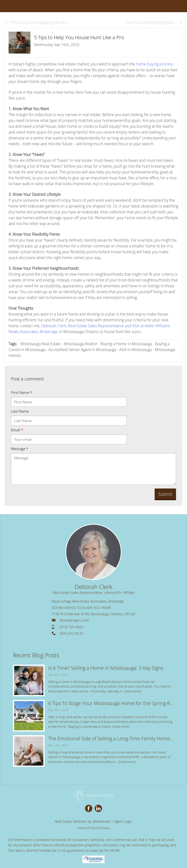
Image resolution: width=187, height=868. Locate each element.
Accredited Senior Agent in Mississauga (82, 350)
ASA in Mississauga (136, 350)
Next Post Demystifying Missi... (154, 22)
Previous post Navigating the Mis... (37, 22)
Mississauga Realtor (81, 344)
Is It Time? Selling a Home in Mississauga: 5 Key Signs (106, 668)
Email (17, 430)
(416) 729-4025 (71, 627)
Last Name (20, 411)
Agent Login (123, 821)
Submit (165, 494)
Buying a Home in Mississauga (126, 344)
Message (20, 449)
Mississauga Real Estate (41, 344)
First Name (22, 392)
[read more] (133, 691)
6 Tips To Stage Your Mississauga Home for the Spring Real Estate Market (111, 703)
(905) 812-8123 (71, 633)
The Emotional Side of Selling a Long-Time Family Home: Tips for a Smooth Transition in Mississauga (111, 738)
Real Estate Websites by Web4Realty (83, 821)
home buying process (155, 64)
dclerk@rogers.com (74, 620)
